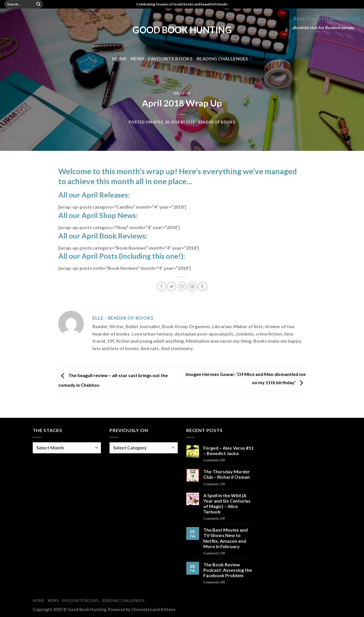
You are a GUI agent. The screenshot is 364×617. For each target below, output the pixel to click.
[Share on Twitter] (172, 286)
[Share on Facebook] (161, 286)
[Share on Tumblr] (203, 286)
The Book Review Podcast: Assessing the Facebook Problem (228, 570)
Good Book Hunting (182, 30)
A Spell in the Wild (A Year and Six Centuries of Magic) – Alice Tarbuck (227, 504)
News (137, 58)
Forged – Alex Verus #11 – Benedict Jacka (228, 451)
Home (119, 58)
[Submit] (38, 4)
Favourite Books (170, 58)
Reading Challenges (224, 58)
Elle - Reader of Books (211, 122)
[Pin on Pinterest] (192, 286)
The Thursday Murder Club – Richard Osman (227, 474)
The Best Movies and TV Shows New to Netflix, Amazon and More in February (226, 538)
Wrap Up (182, 93)
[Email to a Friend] (182, 286)
